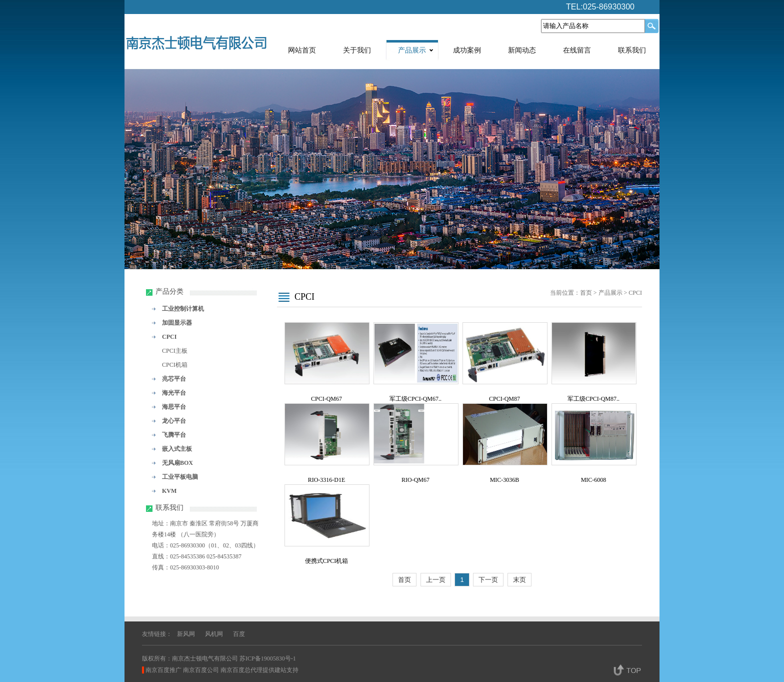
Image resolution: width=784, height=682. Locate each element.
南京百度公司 (201, 670)
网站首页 (302, 50)
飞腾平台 (174, 435)
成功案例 (467, 50)
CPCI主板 (175, 351)
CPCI (169, 337)
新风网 (186, 634)
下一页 (488, 580)
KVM (169, 491)
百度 (239, 634)
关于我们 (357, 50)
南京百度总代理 (241, 670)
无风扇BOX (177, 463)
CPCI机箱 (175, 365)
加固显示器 (177, 323)
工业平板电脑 (180, 477)
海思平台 (174, 407)
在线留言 (577, 50)
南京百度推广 (163, 670)
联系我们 (632, 50)
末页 (519, 580)
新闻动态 (522, 50)
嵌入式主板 (177, 449)
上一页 (436, 580)
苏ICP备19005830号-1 (268, 658)
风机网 (214, 634)
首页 (586, 293)
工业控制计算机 (183, 309)
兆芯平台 (174, 379)
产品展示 (412, 50)
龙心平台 (174, 421)
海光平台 (174, 393)
